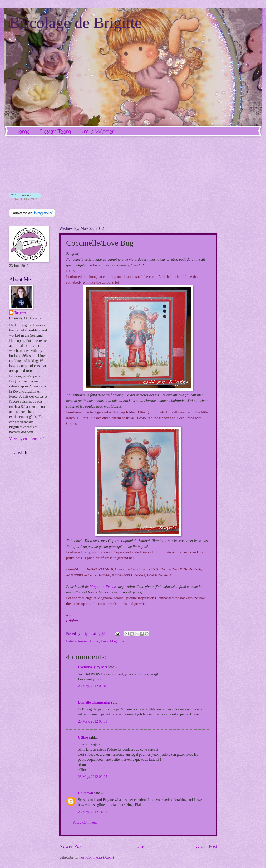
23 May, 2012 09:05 (93, 777)
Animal (83, 641)
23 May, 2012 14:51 (93, 812)
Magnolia (117, 641)
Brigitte (20, 313)
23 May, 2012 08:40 (93, 686)
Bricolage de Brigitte (75, 23)
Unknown (86, 793)
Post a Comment (85, 823)
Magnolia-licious (110, 598)
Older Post (206, 846)
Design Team (56, 132)
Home (23, 132)
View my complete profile (28, 439)
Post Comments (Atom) (97, 857)
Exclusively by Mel (93, 667)
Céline (83, 737)
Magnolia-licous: (103, 587)
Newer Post (71, 846)
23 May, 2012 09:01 (93, 721)
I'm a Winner (98, 132)
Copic (95, 641)
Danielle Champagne (94, 702)
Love (104, 641)
